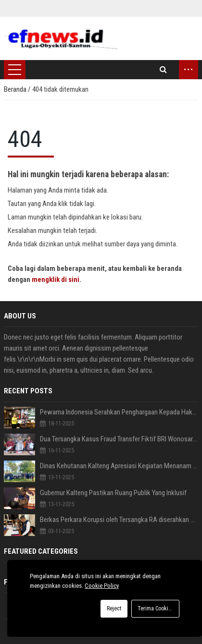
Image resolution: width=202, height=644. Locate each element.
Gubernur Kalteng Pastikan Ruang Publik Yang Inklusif (113, 493)
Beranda (16, 89)
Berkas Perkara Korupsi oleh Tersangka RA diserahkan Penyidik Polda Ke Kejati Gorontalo (119, 520)
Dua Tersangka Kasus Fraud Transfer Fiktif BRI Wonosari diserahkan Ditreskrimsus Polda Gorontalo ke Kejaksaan (119, 439)
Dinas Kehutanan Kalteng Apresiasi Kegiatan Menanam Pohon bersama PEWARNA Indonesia (119, 466)
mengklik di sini (56, 279)
